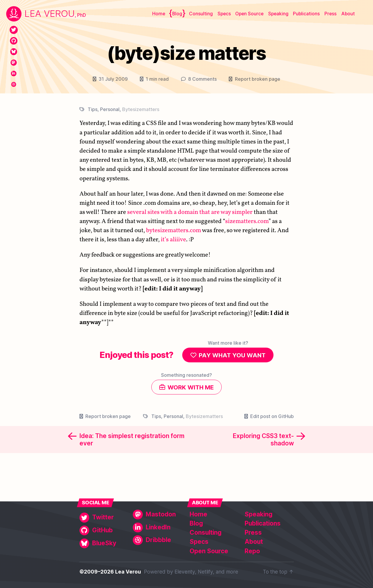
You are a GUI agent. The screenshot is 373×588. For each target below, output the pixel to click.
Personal (110, 109)
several (137, 212)
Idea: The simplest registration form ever (132, 442)
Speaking (278, 14)
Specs (224, 14)
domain (188, 212)
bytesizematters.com (174, 231)
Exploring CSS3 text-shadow (263, 442)
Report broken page (258, 79)
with (166, 212)
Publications (306, 14)
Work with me (191, 389)
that (205, 212)
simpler (242, 212)
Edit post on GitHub (272, 418)
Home (159, 14)
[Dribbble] (14, 84)
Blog (177, 14)
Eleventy (185, 572)
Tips (93, 109)
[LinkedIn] (14, 73)
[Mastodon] (14, 63)
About (348, 14)
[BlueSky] (14, 52)
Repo (252, 551)
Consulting (201, 14)
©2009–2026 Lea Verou (110, 572)
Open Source (249, 14)
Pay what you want (232, 355)
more (232, 572)
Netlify (205, 572)
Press (330, 14)
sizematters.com (247, 221)
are (215, 212)
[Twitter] (14, 30)
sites (154, 212)
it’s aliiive (173, 240)
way (226, 212)
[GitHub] (14, 41)
